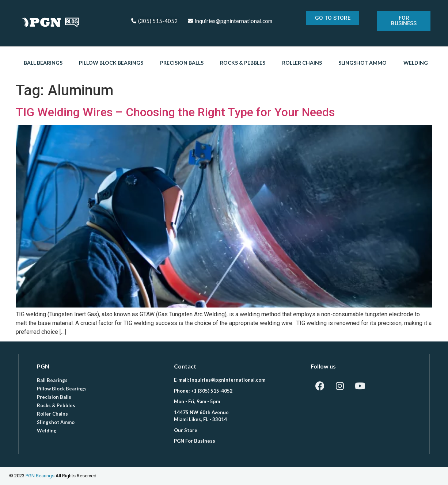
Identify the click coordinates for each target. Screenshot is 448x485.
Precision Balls (182, 63)
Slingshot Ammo (362, 63)
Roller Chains (302, 63)
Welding (416, 63)
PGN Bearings (40, 476)
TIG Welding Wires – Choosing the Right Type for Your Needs (175, 112)
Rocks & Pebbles (243, 63)
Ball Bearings (43, 63)
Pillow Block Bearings (111, 63)
